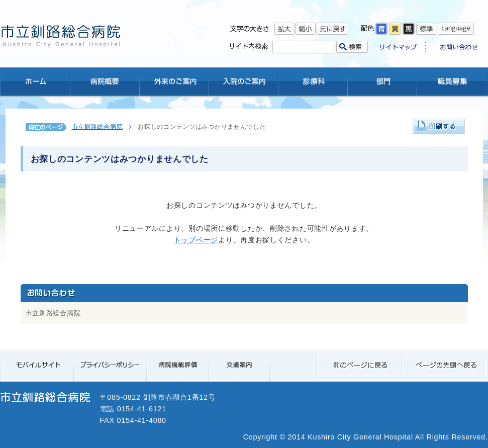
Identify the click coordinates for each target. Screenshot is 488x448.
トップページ (196, 240)
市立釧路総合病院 (97, 127)
